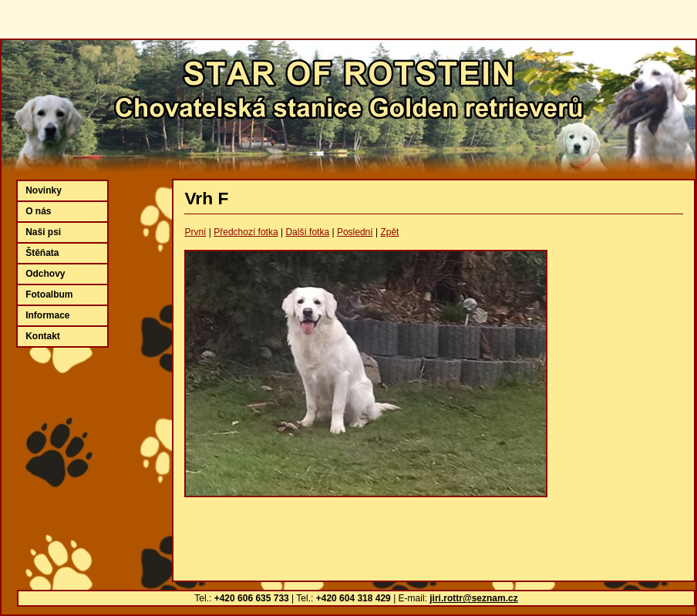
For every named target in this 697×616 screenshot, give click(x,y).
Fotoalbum (49, 295)
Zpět (389, 232)
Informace (47, 315)
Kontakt (43, 336)
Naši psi (43, 232)
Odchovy (45, 274)
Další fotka (307, 232)
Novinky (44, 190)
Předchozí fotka (246, 232)
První (195, 232)
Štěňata (42, 253)
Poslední (355, 232)
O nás (38, 211)
